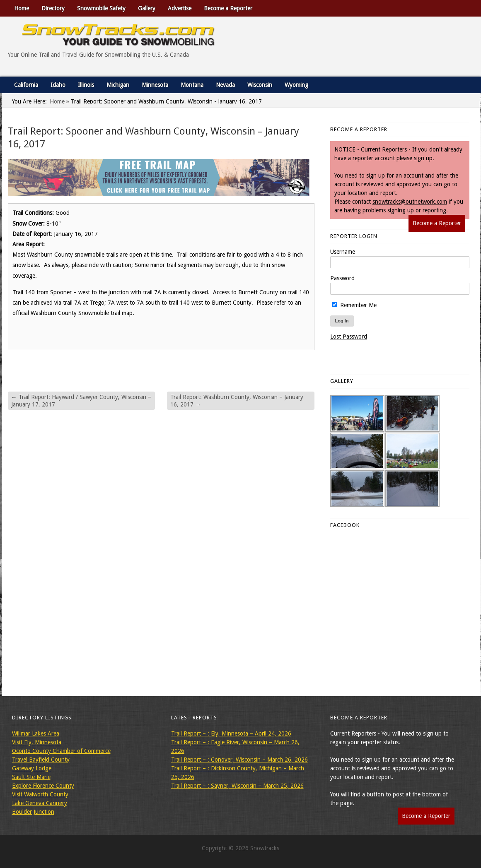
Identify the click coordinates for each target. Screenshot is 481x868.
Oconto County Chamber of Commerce (61, 751)
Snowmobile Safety (101, 8)
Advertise (180, 8)
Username (343, 252)
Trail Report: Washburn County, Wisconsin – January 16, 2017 (237, 401)
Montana (192, 85)
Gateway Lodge (32, 768)
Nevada (225, 85)
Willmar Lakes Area (36, 733)
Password (342, 278)
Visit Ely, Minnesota (37, 742)
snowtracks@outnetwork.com (410, 202)
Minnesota (155, 85)
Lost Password (349, 337)
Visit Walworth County (40, 794)
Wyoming (296, 85)
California (26, 85)
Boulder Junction (33, 812)
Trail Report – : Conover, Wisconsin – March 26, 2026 (239, 760)
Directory (53, 8)
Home (22, 8)
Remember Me (354, 305)
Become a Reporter (228, 8)
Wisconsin (260, 85)
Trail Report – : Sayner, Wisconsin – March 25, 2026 (237, 786)
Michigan (118, 85)
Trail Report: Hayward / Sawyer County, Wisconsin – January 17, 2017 (81, 401)
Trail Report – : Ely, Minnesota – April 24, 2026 (231, 733)
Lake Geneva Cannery (40, 803)
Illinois (86, 85)
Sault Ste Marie (31, 777)
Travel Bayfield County (41, 760)
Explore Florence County (43, 786)
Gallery (147, 8)
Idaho (58, 85)
